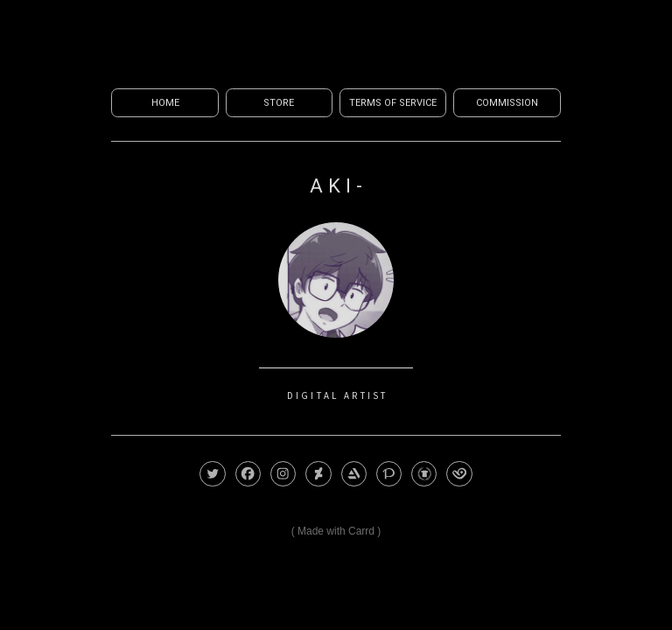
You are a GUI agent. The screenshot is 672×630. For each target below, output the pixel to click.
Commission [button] (507, 103)
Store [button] (279, 103)
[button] (212, 474)
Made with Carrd (336, 531)
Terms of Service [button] (393, 103)
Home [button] (165, 103)
